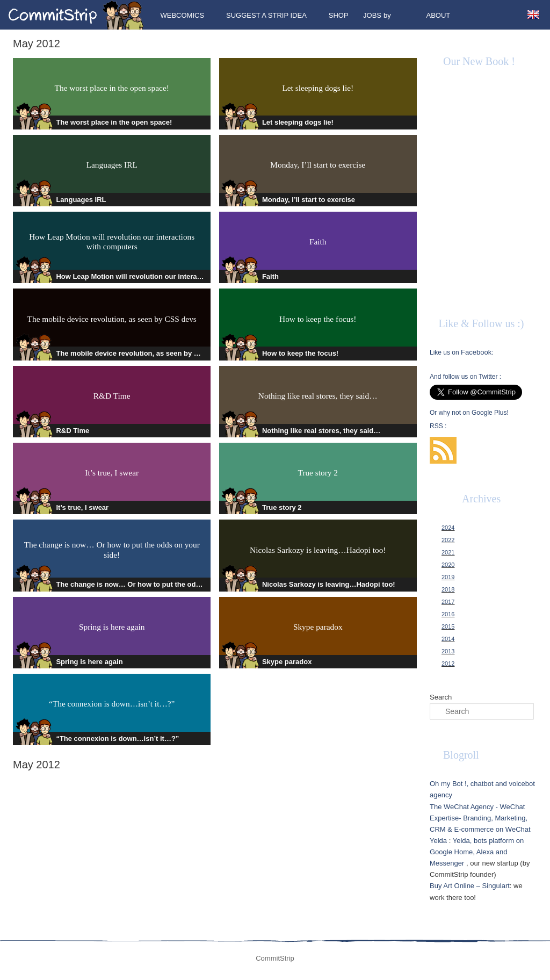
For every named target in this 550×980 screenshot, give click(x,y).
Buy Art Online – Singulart (470, 886)
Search (441, 697)
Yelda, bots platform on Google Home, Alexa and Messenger (477, 852)
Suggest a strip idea (266, 15)
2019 (448, 577)
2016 (448, 614)
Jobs (372, 15)
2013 (448, 651)
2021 (448, 552)
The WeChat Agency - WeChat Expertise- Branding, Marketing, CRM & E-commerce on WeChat (480, 818)
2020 (448, 565)
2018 (448, 589)
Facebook (476, 352)
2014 (448, 639)
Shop (339, 15)
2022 (448, 540)
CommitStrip (76, 15)
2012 (448, 664)
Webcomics (182, 15)
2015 (448, 626)
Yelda (438, 841)
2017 (448, 602)
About (439, 15)
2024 (448, 528)
